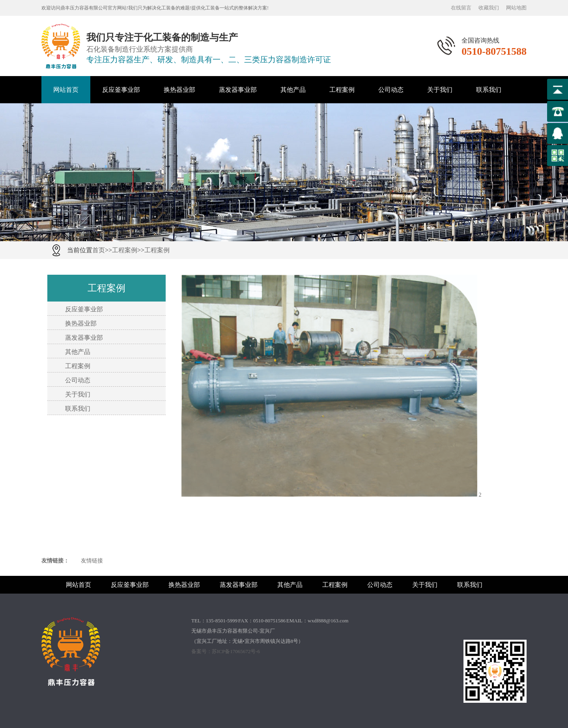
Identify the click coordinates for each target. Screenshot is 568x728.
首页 (99, 250)
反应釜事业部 (121, 90)
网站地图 (516, 8)
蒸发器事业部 (238, 90)
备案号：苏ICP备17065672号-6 (226, 651)
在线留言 (461, 8)
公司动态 (391, 90)
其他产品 (293, 90)
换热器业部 (179, 90)
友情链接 (92, 561)
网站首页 (66, 90)
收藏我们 (489, 8)
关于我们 (440, 90)
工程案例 (342, 90)
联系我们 (489, 90)
